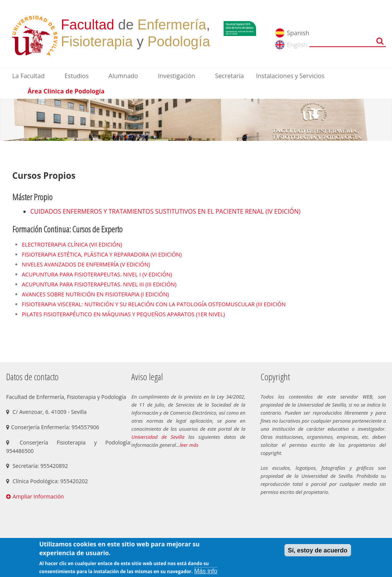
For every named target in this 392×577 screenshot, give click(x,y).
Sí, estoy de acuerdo (318, 550)
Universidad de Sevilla (158, 437)
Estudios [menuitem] (76, 76)
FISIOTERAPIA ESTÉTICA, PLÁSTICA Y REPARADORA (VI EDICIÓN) (102, 254)
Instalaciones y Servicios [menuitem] (290, 76)
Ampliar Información (38, 496)
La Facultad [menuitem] (28, 76)
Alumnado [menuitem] (123, 76)
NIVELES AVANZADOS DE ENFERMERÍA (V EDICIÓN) (86, 264)
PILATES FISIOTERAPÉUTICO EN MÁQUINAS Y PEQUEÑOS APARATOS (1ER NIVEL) (124, 314)
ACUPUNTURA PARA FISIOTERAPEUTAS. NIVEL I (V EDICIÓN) (97, 274)
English (297, 45)
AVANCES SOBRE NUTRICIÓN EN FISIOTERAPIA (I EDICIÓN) (96, 294)
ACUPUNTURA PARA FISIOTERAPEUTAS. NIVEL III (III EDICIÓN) (100, 284)
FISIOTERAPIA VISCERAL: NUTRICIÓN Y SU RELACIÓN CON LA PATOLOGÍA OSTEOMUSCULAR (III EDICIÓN (154, 304)
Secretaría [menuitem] (229, 76)
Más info (206, 571)
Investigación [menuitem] (176, 76)
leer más (189, 445)
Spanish (298, 33)
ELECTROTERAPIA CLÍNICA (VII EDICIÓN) (72, 244)
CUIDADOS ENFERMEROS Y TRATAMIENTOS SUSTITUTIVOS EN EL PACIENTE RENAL (148, 211)
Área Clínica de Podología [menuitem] (66, 91)
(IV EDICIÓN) (283, 211)
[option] (196, 120)
